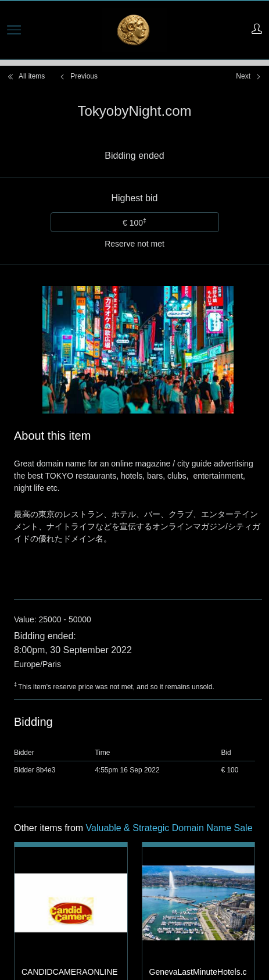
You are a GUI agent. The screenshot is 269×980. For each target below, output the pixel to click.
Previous (78, 76)
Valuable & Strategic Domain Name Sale (169, 701)
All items (26, 76)
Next (249, 76)
